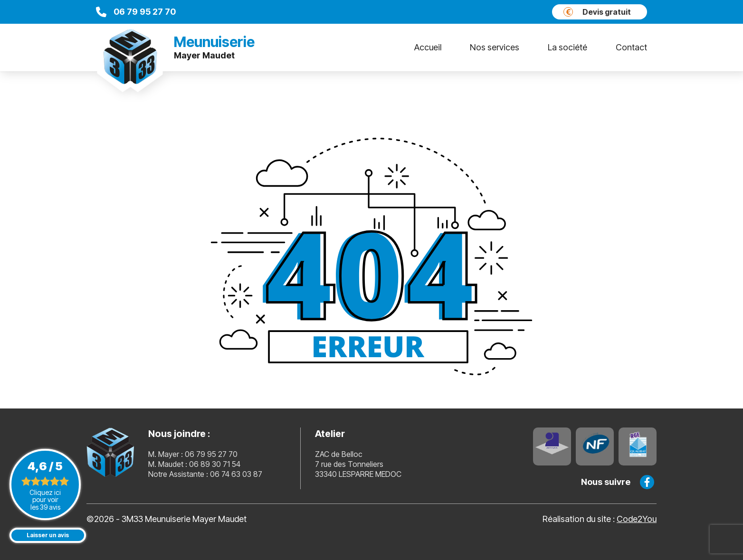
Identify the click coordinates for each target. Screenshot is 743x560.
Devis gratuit (597, 12)
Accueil (428, 47)
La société (567, 47)
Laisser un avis (48, 535)
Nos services (495, 47)
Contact (631, 47)
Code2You (637, 519)
